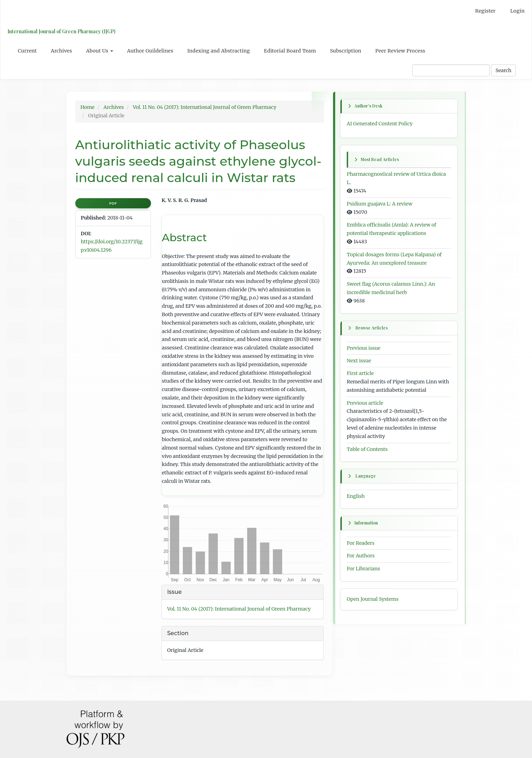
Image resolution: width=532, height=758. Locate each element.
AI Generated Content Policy (380, 123)
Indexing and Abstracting (219, 51)
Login (517, 11)
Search (503, 70)
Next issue (359, 361)
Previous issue (364, 348)
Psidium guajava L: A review (380, 204)
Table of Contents (367, 449)
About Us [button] (100, 51)
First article (360, 373)
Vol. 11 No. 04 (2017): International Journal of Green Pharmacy (205, 107)
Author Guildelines (150, 51)
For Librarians (363, 569)
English (356, 496)
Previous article (365, 403)
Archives (61, 51)
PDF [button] (113, 203)
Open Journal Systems (373, 599)
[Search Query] (451, 70)
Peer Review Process (400, 51)
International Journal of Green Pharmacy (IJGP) (61, 31)
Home (88, 107)
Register (485, 11)
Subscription (346, 51)
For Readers (361, 543)
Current (27, 51)
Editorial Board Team (290, 51)
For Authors (361, 556)
